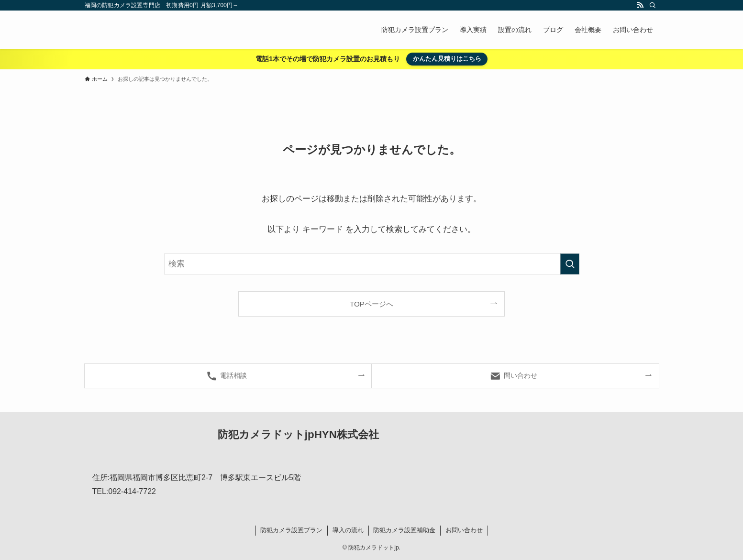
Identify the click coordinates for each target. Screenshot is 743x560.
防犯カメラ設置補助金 (404, 530)
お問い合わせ (464, 530)
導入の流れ (348, 530)
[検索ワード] (372, 264)
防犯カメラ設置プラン (291, 530)
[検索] (653, 5)
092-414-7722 (132, 491)
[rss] (640, 5)
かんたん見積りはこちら (447, 59)
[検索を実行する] (570, 264)
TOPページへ (371, 304)
